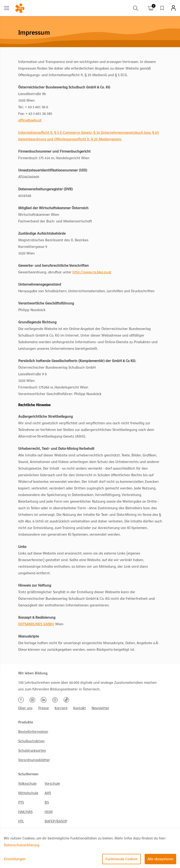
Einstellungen (15, 859)
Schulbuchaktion (31, 741)
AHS (48, 793)
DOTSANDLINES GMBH (36, 624)
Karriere (61, 708)
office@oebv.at (30, 120)
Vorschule (52, 784)
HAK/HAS (25, 812)
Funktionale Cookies (121, 859)
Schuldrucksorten (32, 751)
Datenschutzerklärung (22, 845)
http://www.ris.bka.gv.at (92, 272)
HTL (21, 821)
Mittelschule (28, 793)
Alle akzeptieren (160, 859)
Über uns (25, 708)
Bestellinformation (33, 732)
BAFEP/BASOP (56, 821)
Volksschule (27, 784)
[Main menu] (7, 8)
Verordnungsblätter (34, 760)
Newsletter (100, 708)
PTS (21, 802)
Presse (44, 708)
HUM (49, 812)
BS (47, 802)
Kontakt (80, 708)
